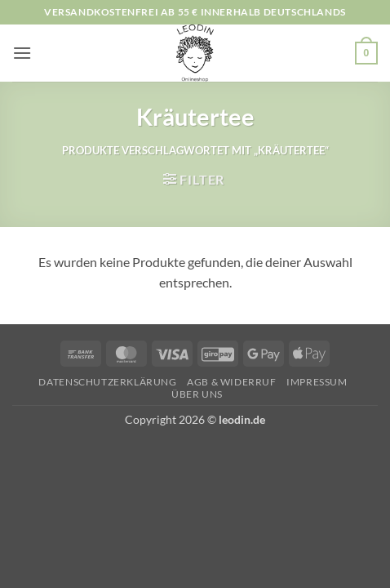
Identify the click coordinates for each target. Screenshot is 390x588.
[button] (22, 53)
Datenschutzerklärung (107, 382)
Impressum (317, 382)
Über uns (197, 394)
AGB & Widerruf (232, 382)
